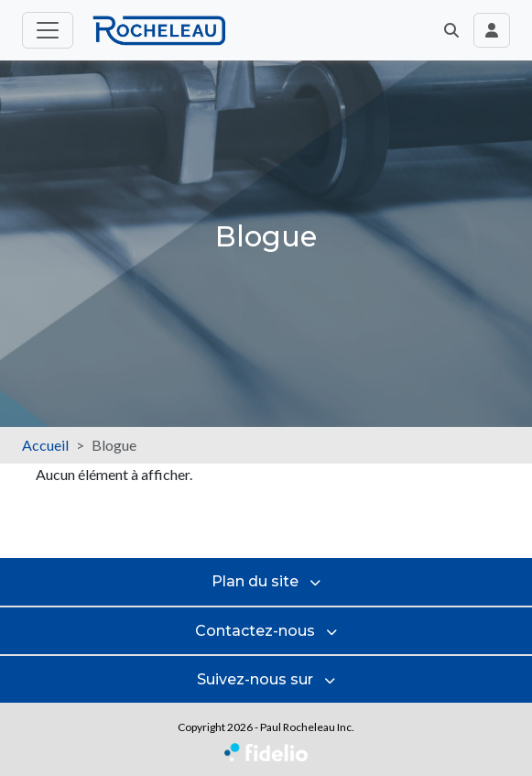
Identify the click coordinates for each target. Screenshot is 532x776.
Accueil (45, 445)
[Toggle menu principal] (48, 30)
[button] (451, 30)
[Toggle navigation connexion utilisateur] (492, 30)
